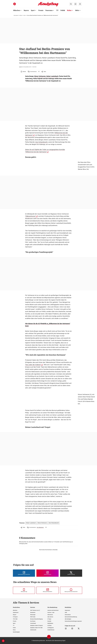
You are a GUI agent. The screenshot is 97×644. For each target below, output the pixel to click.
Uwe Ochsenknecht (41, 142)
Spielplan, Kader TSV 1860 (36, 628)
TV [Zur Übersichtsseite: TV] (57, 10)
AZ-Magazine (51, 628)
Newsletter (33, 612)
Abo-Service (50, 617)
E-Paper (49, 619)
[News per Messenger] (24, 590)
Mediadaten (50, 623)
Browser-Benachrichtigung (36, 619)
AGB (66, 612)
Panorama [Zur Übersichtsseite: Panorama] (49, 10)
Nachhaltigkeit (16, 632)
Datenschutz (68, 615)
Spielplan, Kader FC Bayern (37, 625)
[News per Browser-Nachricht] (71, 590)
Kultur (21, 15)
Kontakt (49, 621)
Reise (14, 630)
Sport (14, 623)
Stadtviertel (16, 612)
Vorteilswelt (33, 623)
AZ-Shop (49, 625)
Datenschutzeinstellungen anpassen (73, 621)
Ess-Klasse (33, 621)
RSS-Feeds (33, 617)
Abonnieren (50, 615)
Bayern (15, 615)
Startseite (16, 15)
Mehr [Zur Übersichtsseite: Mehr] (77, 10)
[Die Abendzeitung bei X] (71, 573)
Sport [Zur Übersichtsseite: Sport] (33, 10)
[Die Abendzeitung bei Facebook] (24, 573)
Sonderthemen (51, 630)
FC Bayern (15, 617)
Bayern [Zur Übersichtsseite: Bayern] (26, 10)
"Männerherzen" (31, 216)
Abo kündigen (68, 619)
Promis (15, 621)
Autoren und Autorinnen (53, 610)
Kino (25, 15)
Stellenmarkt (33, 630)
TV (14, 625)
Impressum (67, 610)
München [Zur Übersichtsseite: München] (17, 10)
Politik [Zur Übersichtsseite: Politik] (63, 10)
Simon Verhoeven (40, 76)
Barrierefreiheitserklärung (71, 617)
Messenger (33, 615)
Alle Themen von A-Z (35, 610)
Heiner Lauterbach (52, 76)
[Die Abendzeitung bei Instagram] (47, 573)
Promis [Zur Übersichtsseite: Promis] (41, 10)
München (15, 610)
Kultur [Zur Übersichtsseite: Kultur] (69, 10)
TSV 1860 (15, 619)
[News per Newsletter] (47, 590)
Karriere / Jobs (51, 612)
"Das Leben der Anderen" (33, 365)
